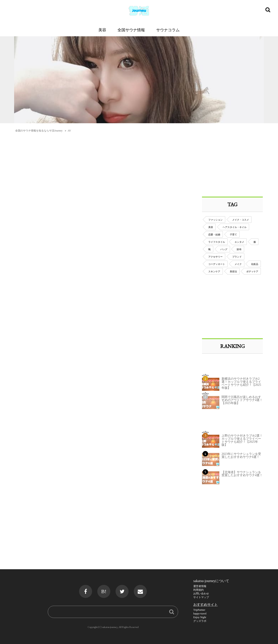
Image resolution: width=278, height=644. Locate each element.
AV (69, 131)
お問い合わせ (201, 594)
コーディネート (217, 264)
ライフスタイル (217, 242)
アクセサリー (215, 257)
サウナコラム (168, 30)
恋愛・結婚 (214, 235)
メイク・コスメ (241, 220)
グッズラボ (200, 621)
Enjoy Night (200, 617)
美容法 (233, 271)
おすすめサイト (205, 605)
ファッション (215, 220)
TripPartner (199, 610)
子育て (233, 235)
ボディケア (252, 271)
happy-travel (200, 614)
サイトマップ (201, 597)
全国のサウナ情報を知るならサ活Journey (39, 131)
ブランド (237, 257)
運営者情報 (200, 586)
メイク (238, 264)
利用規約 (199, 590)
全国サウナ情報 (131, 30)
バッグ (224, 249)
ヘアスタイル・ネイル (235, 227)
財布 (239, 249)
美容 (102, 30)
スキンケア (214, 271)
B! (104, 591)
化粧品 (255, 264)
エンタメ (239, 242)
